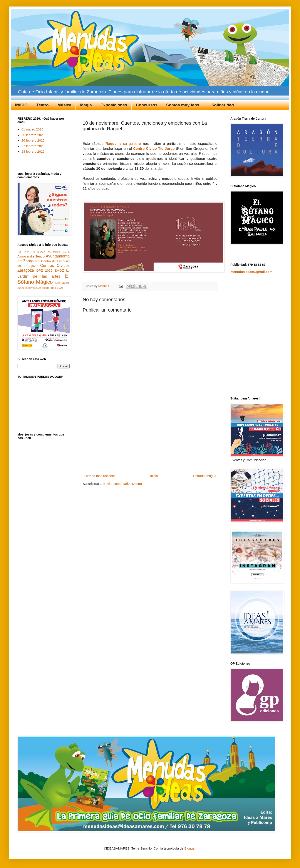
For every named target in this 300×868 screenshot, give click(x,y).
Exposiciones (114, 105)
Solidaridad (223, 105)
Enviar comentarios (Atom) (123, 484)
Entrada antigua (205, 476)
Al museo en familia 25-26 (51, 252)
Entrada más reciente (99, 476)
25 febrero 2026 (33, 135)
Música (64, 105)
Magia (86, 105)
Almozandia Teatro (31, 256)
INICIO (21, 105)
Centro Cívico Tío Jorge (154, 149)
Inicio (154, 476)
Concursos (147, 105)
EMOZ (59, 270)
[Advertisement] (150, 440)
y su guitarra (123, 144)
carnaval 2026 (33, 288)
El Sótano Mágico (44, 279)
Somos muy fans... (184, 105)
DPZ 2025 (44, 270)
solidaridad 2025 (53, 288)
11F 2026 (24, 252)
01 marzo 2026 (32, 129)
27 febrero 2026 (33, 146)
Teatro (43, 105)
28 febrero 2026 (33, 151)
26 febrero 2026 (33, 140)
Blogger (190, 848)
